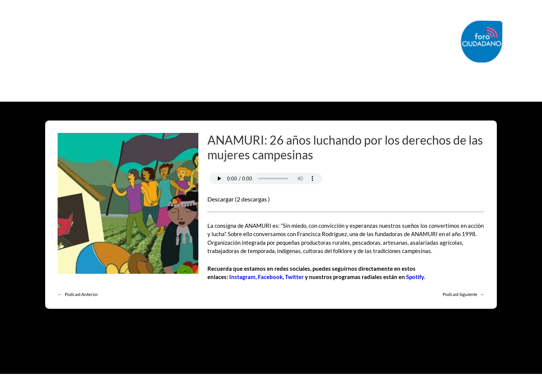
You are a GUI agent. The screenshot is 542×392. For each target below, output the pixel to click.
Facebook (270, 277)
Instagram (242, 277)
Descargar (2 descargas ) (239, 199)
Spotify (415, 277)
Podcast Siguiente (460, 294)
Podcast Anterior (81, 294)
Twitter (294, 277)
